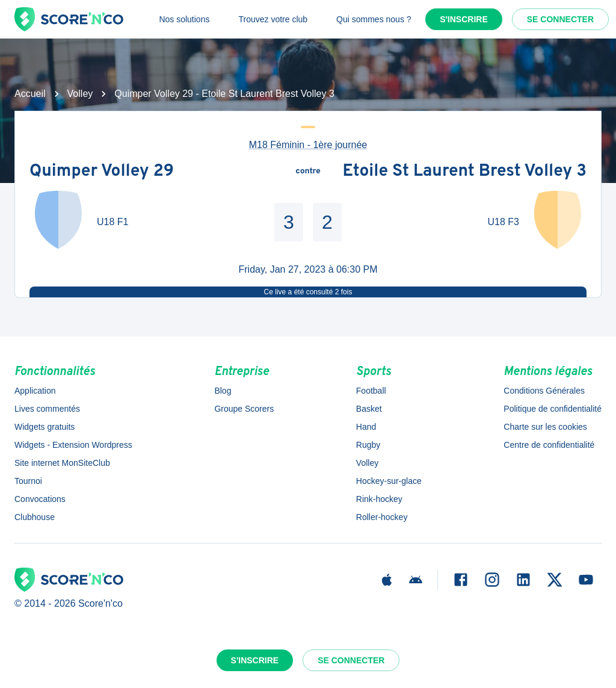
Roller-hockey (382, 517)
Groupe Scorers (244, 409)
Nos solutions (184, 19)
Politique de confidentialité (553, 409)
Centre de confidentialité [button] (549, 445)
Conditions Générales (544, 391)
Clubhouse (35, 517)
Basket (369, 409)
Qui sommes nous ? (374, 19)
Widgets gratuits (45, 427)
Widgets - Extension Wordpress (73, 445)
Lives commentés (47, 409)
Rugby (368, 445)
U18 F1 (112, 222)
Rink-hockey (379, 499)
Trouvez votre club (273, 19)
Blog (223, 391)
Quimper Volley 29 (102, 172)
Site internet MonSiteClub (62, 463)
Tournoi (28, 481)
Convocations (40, 499)
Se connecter (560, 19)
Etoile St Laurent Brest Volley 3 (464, 172)
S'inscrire (464, 19)
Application (35, 391)
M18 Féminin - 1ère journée (308, 145)
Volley (80, 94)
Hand (366, 427)
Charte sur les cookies (545, 427)
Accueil (30, 94)
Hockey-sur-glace (389, 481)
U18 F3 (504, 222)
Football (371, 391)
